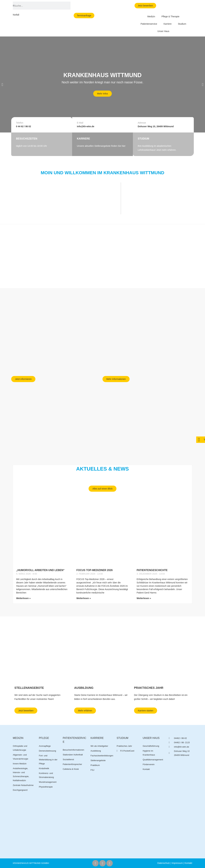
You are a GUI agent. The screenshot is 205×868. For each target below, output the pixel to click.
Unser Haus (163, 31)
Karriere (168, 24)
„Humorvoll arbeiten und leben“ (40, 570)
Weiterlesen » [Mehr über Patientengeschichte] (144, 598)
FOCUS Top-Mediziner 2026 (94, 570)
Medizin (151, 16)
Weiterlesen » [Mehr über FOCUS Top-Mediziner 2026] (84, 598)
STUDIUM (144, 139)
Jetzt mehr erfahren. (166, 150)
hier (124, 146)
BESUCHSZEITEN (28, 139)
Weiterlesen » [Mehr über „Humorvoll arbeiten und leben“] (23, 598)
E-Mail (80, 123)
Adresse (142, 123)
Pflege (44, 738)
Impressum (177, 863)
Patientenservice (149, 24)
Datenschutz (164, 863)
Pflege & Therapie (170, 16)
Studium (182, 24)
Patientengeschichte (152, 570)
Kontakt (188, 863)
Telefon (20, 123)
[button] (2, 85)
